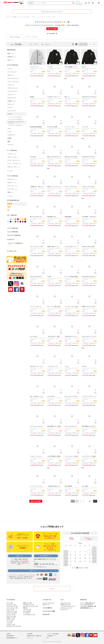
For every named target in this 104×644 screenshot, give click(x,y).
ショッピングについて (66, 603)
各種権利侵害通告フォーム (87, 608)
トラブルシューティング (66, 608)
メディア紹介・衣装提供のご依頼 (88, 606)
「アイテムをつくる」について (68, 606)
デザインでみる (92, 44)
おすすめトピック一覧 (28, 604)
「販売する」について (66, 604)
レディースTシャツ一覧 (12, 608)
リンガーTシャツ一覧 (12, 613)
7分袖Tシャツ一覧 (11, 618)
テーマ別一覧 (26, 613)
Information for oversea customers (52, 12)
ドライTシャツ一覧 (11, 604)
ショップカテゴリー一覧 (29, 614)
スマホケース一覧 (11, 624)
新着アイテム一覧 (27, 603)
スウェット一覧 (10, 619)
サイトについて (64, 609)
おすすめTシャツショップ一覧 (30, 606)
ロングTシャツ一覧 (11, 616)
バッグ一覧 (9, 623)
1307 (90, 501)
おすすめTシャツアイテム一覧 (14, 626)
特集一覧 (25, 608)
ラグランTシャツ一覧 (12, 611)
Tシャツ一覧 (9, 603)
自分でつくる (46, 604)
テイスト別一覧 (27, 611)
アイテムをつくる (47, 599)
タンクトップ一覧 (11, 614)
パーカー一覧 (10, 621)
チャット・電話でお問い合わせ (88, 603)
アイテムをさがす (11, 599)
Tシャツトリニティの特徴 (49, 611)
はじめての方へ (46, 614)
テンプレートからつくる (49, 603)
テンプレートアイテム (32, 37)
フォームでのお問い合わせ (87, 604)
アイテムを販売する (47, 608)
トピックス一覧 (27, 609)
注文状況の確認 (79, 4)
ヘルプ (52, 589)
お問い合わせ (83, 599)
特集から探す (13, 251)
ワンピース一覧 (10, 609)
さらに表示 (10, 171)
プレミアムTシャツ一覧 (12, 606)
